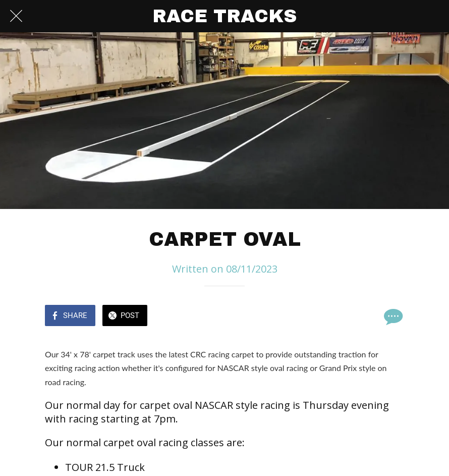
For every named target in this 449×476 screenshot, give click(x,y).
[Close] (16, 16)
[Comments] (392, 316)
